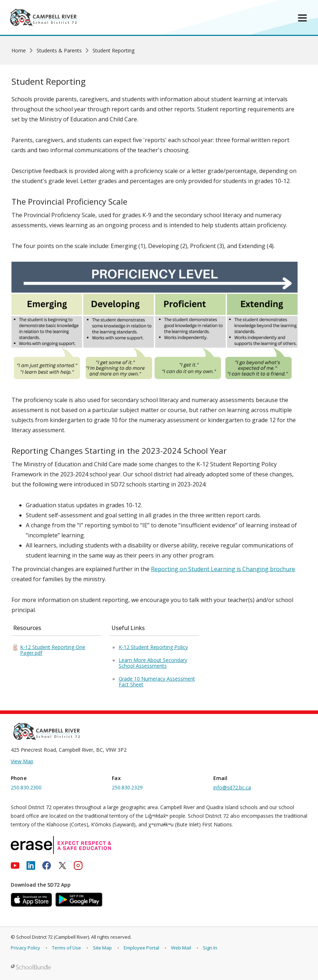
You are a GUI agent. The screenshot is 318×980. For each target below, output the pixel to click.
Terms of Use (67, 948)
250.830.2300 (26, 787)
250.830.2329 (127, 787)
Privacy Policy (25, 948)
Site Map (102, 948)
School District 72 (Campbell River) (53, 937)
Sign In (210, 948)
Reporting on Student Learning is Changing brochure (223, 569)
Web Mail (181, 948)
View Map (22, 761)
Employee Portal (141, 948)
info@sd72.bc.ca (232, 787)
